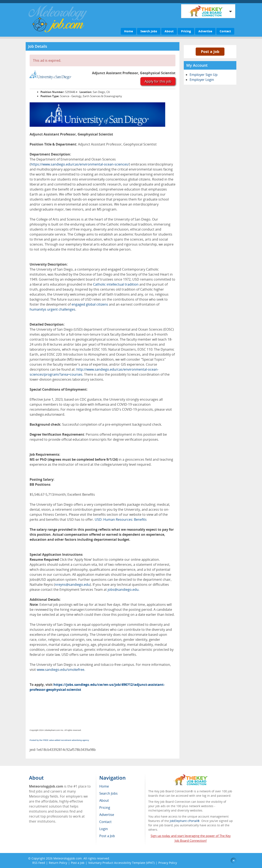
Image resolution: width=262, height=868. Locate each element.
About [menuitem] (104, 800)
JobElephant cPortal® (185, 821)
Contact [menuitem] (105, 822)
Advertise (205, 31)
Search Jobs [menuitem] (108, 793)
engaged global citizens (90, 304)
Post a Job (210, 51)
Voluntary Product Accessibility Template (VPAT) (121, 863)
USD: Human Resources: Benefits (121, 519)
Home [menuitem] (104, 786)
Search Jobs (149, 31)
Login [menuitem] (104, 829)
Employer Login (202, 80)
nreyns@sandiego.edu (72, 585)
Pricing (186, 31)
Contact (225, 31)
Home (128, 31)
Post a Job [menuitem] (107, 836)
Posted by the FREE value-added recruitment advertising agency (59, 740)
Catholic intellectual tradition (116, 284)
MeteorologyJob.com (68, 858)
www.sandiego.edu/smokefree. (61, 670)
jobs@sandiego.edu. (123, 590)
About (169, 31)
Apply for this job (158, 81)
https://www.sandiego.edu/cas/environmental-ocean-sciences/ (80, 164)
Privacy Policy (168, 863)
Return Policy (58, 863)
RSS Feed (39, 863)
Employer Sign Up (204, 75)
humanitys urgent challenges (52, 309)
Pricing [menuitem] (105, 808)
